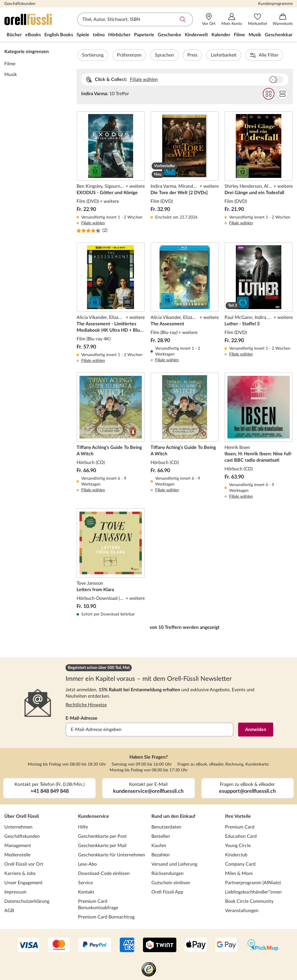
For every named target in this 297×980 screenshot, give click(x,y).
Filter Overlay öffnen (83, 55)
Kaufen (159, 846)
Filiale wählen (144, 80)
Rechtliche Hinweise (86, 705)
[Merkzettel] (257, 20)
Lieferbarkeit (239, 55)
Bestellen (161, 836)
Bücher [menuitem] (14, 35)
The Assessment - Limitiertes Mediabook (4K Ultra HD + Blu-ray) (111, 303)
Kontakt (86, 892)
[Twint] (160, 945)
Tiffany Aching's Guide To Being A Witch (111, 436)
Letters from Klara (111, 563)
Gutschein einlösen (171, 883)
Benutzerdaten (166, 827)
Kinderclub (236, 855)
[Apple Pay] (196, 945)
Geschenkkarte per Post (102, 836)
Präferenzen (145, 55)
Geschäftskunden (20, 4)
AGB (9, 911)
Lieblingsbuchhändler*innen (253, 892)
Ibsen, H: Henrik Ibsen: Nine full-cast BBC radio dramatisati (259, 436)
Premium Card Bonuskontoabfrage (98, 905)
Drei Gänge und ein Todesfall (259, 172)
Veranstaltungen (242, 911)
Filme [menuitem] (239, 35)
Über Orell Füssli (22, 816)
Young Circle (238, 846)
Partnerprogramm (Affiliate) (253, 883)
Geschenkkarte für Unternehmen (112, 855)
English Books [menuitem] (59, 35)
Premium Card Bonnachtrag (106, 917)
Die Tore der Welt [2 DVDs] (185, 172)
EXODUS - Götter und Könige (111, 172)
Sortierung (108, 55)
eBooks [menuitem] (33, 35)
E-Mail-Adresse (82, 718)
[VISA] (28, 945)
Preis (208, 55)
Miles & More (239, 873)
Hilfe (83, 827)
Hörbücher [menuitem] (119, 35)
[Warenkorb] (283, 20)
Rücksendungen (167, 873)
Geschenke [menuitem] (170, 35)
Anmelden (256, 730)
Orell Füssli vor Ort (24, 864)
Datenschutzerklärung (27, 901)
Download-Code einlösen (104, 873)
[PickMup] (263, 945)
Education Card (241, 836)
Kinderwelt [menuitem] (196, 35)
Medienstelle (17, 855)
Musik (11, 75)
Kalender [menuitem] (221, 35)
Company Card (240, 864)
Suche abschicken (183, 19)
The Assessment (185, 303)
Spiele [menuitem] (83, 35)
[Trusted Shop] (149, 970)
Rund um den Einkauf (173, 816)
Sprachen (180, 55)
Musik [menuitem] (255, 35)
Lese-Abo (87, 864)
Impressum (15, 892)
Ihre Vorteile (238, 816)
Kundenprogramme (275, 4)
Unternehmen (18, 827)
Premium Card (240, 827)
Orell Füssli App (167, 892)
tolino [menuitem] (99, 35)
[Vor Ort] (209, 20)
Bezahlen (161, 855)
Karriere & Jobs (20, 873)
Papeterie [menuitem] (144, 35)
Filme (10, 64)
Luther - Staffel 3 (259, 303)
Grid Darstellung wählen (268, 94)
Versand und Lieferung (174, 864)
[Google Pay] (226, 945)
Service (85, 883)
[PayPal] (95, 945)
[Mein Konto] (232, 20)
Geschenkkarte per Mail (102, 846)
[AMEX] (127, 945)
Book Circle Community (249, 901)
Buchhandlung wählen (276, 80)
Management (18, 846)
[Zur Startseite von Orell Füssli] (38, 19)
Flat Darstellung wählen (282, 94)
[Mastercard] (59, 945)
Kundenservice (94, 816)
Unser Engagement (23, 883)
